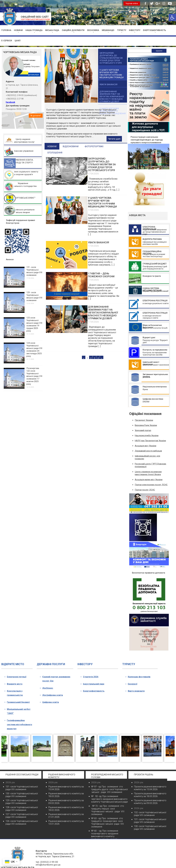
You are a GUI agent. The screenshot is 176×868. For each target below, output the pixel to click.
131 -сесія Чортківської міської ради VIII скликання (34, 271)
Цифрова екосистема (153, 399)
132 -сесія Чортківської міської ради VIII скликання (150, 814)
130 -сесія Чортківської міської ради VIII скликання (22, 795)
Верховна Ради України (146, 425)
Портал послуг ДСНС (145, 490)
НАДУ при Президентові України (150, 441)
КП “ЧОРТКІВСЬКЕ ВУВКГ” (23, 198)
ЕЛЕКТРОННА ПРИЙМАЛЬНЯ (149, 228)
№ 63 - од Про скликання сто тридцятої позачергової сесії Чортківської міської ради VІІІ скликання (108, 822)
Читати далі (114, 139)
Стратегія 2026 (91, 677)
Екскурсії (133, 684)
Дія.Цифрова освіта (53, 695)
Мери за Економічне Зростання (152, 326)
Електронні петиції (17, 677)
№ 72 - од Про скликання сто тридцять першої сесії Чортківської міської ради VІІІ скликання (108, 810)
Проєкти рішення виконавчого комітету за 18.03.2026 (150, 795)
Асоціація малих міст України (149, 480)
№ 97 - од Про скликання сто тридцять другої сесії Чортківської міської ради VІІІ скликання (109, 789)
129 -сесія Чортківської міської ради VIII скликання (34, 296)
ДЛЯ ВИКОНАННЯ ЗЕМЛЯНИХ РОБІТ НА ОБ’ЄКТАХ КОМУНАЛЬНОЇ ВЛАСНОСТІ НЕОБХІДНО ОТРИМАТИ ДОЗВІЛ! (103, 313)
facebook (10, 102)
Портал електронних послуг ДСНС (151, 485)
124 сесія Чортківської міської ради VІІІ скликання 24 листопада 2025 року (34, 350)
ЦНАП (18, 41)
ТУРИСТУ (122, 30)
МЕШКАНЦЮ (108, 30)
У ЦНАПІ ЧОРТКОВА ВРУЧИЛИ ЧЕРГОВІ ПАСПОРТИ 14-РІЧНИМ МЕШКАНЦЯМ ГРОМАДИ (102, 202)
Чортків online (132, 3)
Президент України (144, 420)
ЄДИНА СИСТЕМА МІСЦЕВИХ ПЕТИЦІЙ (152, 289)
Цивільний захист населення (151, 363)
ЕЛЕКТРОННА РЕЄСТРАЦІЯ (155, 301)
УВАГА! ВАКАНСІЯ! (99, 242)
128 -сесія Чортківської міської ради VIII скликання (22, 809)
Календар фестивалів (139, 677)
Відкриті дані (149, 337)
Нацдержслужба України (147, 436)
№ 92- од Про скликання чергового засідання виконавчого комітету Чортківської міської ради (109, 799)
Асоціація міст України (145, 446)
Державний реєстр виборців (148, 451)
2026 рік (10, 782)
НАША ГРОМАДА (34, 30)
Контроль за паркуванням (155, 350)
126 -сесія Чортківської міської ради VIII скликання (22, 822)
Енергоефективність (94, 691)
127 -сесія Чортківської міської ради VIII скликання (22, 816)
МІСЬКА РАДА (52, 30)
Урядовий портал (143, 430)
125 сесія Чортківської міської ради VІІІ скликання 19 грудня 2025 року (34, 324)
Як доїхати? (36, 116)
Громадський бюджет (18, 702)
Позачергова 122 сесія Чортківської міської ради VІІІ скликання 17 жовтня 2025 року (34, 376)
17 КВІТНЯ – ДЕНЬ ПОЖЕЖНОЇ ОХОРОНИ (101, 275)
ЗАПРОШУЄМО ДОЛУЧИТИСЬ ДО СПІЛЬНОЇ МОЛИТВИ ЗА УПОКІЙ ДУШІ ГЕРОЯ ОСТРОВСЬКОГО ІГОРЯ (102, 164)
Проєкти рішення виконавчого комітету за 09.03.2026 (150, 802)
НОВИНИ (18, 30)
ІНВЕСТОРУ (135, 30)
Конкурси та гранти (152, 276)
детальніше (33, 75)
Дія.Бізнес (48, 688)
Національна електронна (155, 387)
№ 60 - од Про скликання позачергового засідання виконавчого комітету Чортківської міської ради (105, 835)
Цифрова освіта (51, 702)
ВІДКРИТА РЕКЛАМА (152, 239)
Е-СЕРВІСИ (7, 41)
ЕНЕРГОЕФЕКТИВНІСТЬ (154, 30)
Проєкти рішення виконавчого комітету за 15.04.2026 (150, 788)
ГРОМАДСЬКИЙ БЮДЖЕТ (155, 264)
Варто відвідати (136, 691)
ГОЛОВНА (6, 30)
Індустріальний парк (94, 684)
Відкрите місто (15, 684)
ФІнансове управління (23, 151)
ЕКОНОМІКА (93, 30)
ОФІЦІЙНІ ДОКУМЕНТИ (73, 30)
